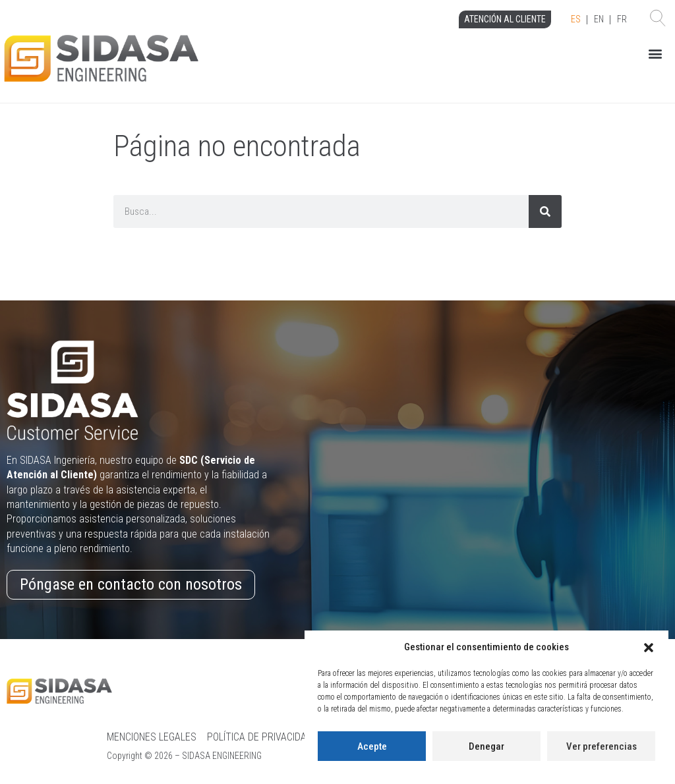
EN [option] (599, 19)
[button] (649, 648)
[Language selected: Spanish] (599, 20)
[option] (599, 20)
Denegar (486, 746)
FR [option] (622, 19)
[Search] (545, 211)
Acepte (372, 746)
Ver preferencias (602, 746)
